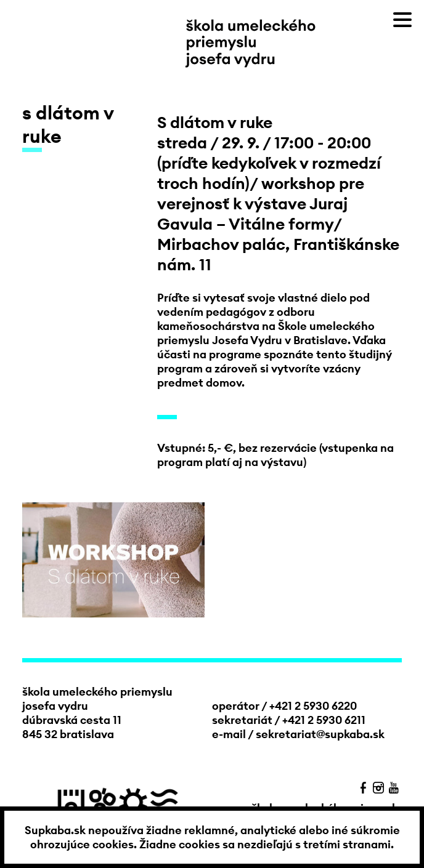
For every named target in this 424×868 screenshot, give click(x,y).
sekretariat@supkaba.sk (320, 734)
